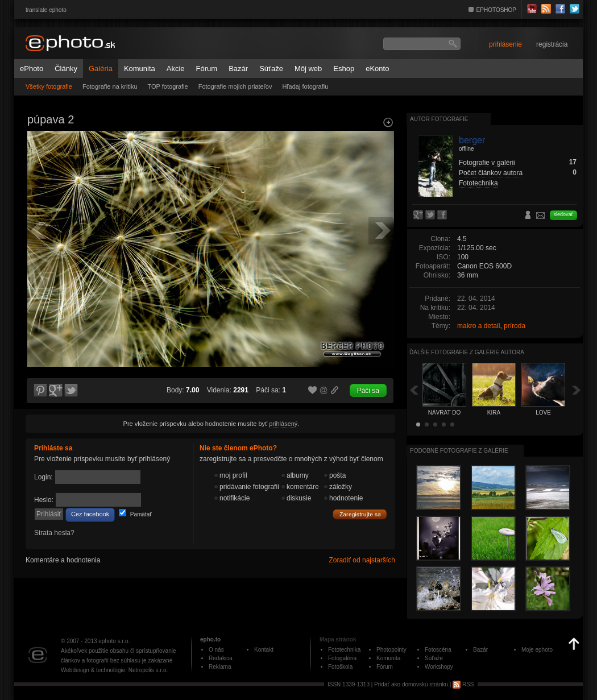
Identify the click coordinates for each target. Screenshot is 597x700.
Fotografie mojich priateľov (235, 86)
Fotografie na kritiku (110, 86)
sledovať (563, 214)
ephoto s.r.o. (114, 641)
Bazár (238, 69)
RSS (463, 684)
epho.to (210, 639)
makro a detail (478, 326)
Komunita (140, 69)
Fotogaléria (342, 658)
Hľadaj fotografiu (305, 86)
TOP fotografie (168, 86)
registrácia (552, 44)
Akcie (176, 69)
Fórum (207, 69)
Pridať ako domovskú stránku (411, 684)
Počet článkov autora (491, 173)
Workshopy (439, 667)
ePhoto (32, 69)
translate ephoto (46, 10)
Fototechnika (478, 183)
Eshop (344, 69)
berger (472, 140)
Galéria (101, 69)
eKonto (377, 69)
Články (66, 69)
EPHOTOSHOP (496, 10)
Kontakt (264, 650)
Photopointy (391, 650)
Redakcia (221, 658)
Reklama (220, 667)
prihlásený (283, 424)
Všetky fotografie (49, 86)
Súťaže (271, 69)
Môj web (308, 69)
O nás (216, 650)
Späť (414, 390)
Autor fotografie (439, 119)
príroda (515, 326)
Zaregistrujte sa (360, 515)
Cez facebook (90, 514)
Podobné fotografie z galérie (459, 451)
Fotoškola (340, 667)
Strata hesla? (54, 533)
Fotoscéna (438, 650)
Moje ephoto (537, 650)
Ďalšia (577, 390)
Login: (43, 477)
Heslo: (44, 500)
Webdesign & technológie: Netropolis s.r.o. (114, 670)
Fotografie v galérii (487, 163)
